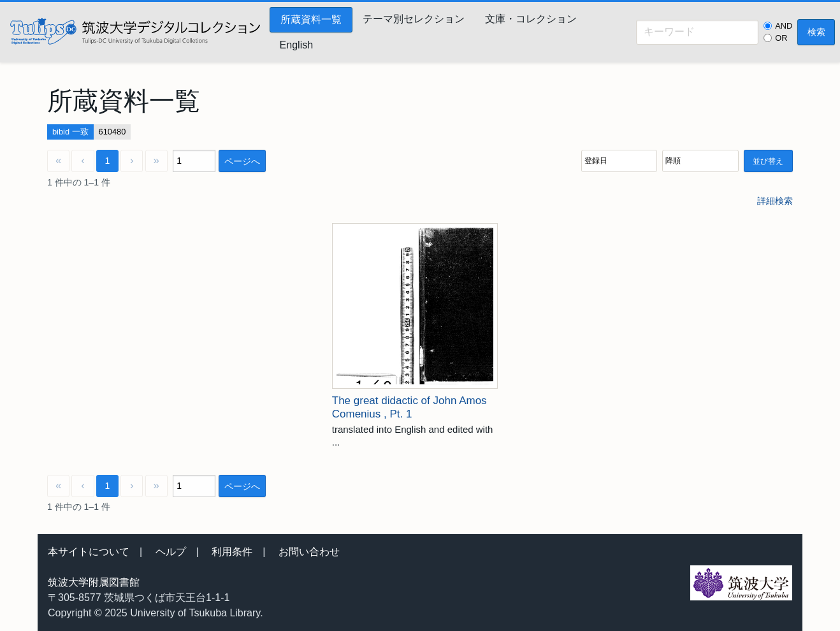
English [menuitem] (296, 45)
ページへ (242, 161)
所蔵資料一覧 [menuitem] (311, 19)
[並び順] (619, 161)
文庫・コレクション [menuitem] (531, 19)
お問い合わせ (309, 552)
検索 (816, 32)
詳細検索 (775, 201)
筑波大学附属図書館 (94, 582)
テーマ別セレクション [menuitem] (414, 19)
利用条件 (232, 552)
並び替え (768, 161)
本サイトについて (89, 552)
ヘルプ (171, 552)
